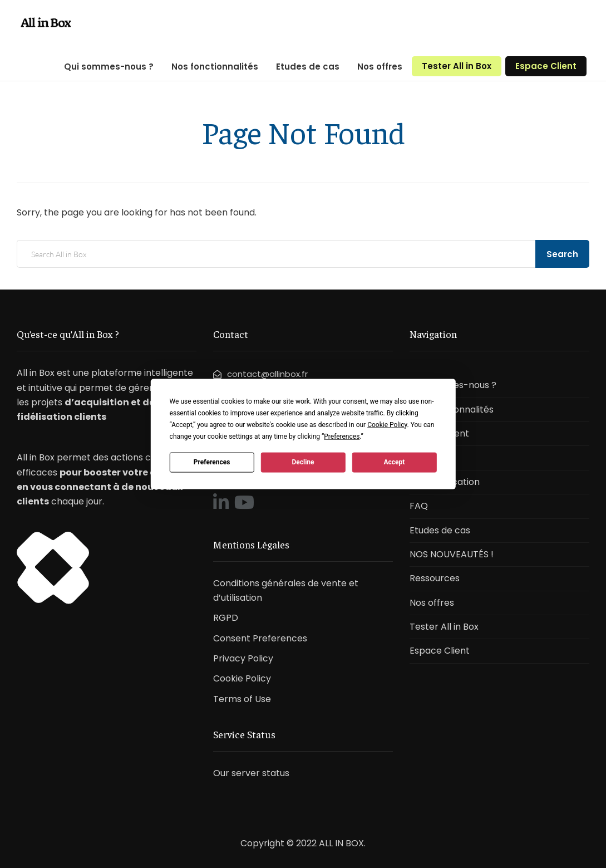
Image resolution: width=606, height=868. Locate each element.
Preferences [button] (342, 436)
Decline (303, 462)
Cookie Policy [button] (387, 424)
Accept (394, 462)
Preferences (212, 462)
